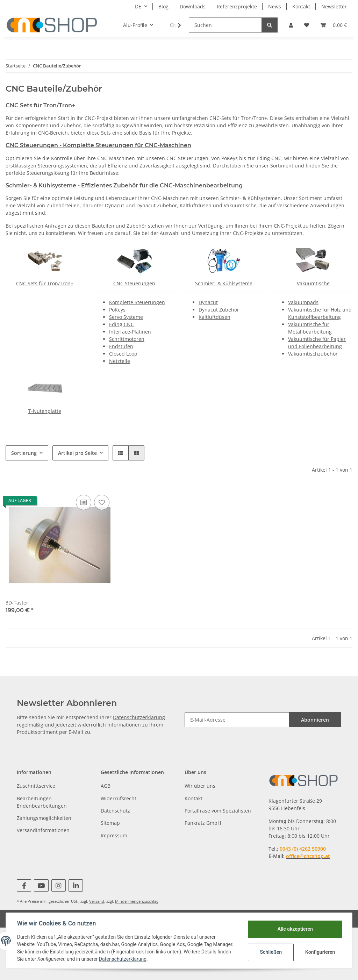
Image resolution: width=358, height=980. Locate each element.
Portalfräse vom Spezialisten (218, 811)
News (275, 6)
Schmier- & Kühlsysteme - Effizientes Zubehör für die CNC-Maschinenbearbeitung (124, 185)
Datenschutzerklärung (139, 717)
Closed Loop (123, 354)
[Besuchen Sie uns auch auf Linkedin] (76, 885)
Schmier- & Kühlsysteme (224, 283)
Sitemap (110, 823)
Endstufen (121, 346)
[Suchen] (225, 25)
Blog (163, 6)
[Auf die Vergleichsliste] (84, 502)
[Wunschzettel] (307, 25)
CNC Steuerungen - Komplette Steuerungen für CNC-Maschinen (98, 145)
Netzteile (120, 361)
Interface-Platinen (130, 332)
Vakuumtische (313, 283)
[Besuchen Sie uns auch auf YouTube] (41, 885)
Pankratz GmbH (203, 823)
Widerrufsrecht (119, 798)
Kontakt (301, 6)
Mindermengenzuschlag (137, 901)
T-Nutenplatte (45, 411)
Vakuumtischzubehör (313, 354)
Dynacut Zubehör (219, 310)
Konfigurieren (320, 952)
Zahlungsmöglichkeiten (44, 818)
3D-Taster (17, 603)
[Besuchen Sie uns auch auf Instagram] (59, 885)
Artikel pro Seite (77, 453)
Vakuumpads (303, 302)
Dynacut (208, 302)
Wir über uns (200, 786)
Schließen (271, 952)
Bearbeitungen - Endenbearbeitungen (42, 802)
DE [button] (138, 6)
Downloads (193, 6)
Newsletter (334, 6)
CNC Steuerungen (134, 283)
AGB (106, 786)
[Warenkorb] (334, 25)
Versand (97, 901)
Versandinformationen (43, 830)
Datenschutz (115, 811)
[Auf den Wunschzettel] (102, 502)
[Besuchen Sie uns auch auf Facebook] (24, 885)
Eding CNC (121, 324)
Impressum (114, 835)
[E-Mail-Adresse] (237, 720)
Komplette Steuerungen (137, 302)
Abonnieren (315, 720)
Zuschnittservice (36, 786)
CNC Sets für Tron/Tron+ (40, 105)
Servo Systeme (126, 317)
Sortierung (24, 453)
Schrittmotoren (127, 339)
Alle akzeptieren (295, 929)
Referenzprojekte (237, 6)
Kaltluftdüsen (214, 317)
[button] (291, 25)
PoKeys (117, 310)
